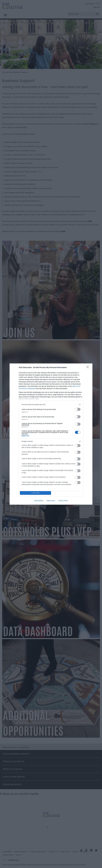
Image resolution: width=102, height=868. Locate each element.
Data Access (51, 501)
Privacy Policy (63, 501)
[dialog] (51, 434)
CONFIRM (35, 493)
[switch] (78, 409)
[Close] (88, 368)
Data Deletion (39, 501)
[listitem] (51, 405)
